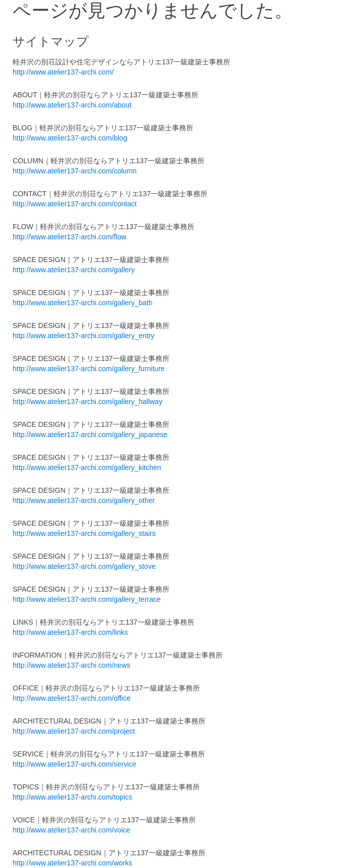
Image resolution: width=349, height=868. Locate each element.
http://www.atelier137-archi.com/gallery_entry (83, 336)
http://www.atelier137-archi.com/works (73, 863)
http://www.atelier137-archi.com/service (75, 764)
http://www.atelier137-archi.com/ (63, 72)
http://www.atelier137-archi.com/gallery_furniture (89, 369)
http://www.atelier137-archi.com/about (72, 105)
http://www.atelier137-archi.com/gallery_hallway (88, 402)
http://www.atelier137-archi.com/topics (73, 797)
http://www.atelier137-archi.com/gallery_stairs (84, 533)
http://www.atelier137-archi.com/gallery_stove (84, 566)
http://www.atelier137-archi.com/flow (69, 237)
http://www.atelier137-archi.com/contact (75, 204)
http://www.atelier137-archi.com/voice (72, 830)
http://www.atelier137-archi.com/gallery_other (84, 500)
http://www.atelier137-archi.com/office (72, 698)
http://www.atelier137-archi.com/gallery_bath (82, 303)
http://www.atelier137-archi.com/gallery (74, 270)
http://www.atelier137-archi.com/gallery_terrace (87, 599)
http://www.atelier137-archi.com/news (72, 665)
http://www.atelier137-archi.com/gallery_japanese (90, 435)
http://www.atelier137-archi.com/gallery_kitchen (87, 467)
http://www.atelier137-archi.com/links (70, 632)
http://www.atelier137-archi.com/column (75, 171)
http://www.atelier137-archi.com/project (74, 731)
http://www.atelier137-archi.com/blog (70, 138)
